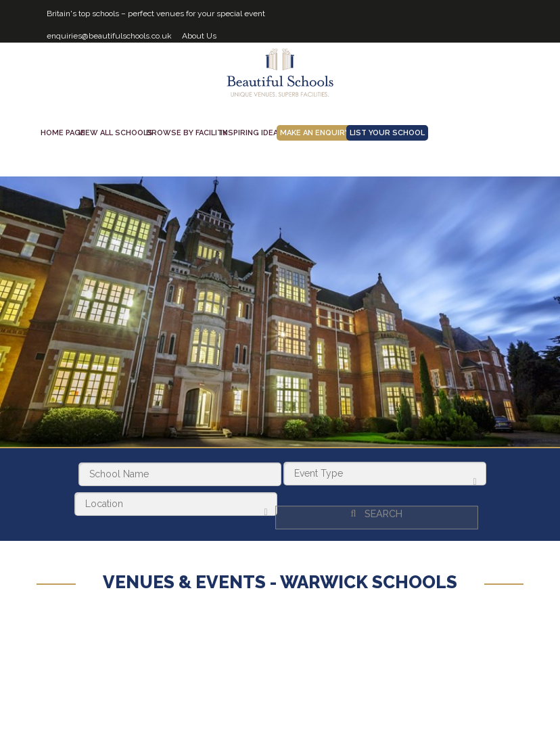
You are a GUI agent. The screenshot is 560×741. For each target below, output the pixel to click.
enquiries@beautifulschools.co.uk (109, 36)
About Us (199, 36)
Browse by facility (187, 133)
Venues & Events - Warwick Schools (280, 577)
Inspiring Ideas (252, 133)
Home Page (63, 133)
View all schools (116, 133)
